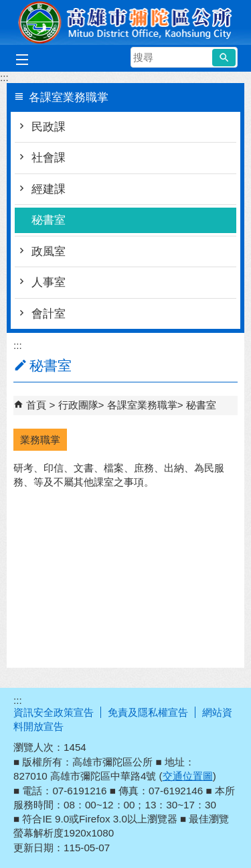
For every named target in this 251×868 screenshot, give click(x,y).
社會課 (49, 158)
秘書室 (49, 220)
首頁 (36, 405)
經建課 (49, 189)
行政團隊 (78, 405)
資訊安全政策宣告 (54, 712)
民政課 (49, 127)
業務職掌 (40, 440)
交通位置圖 (188, 776)
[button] (224, 58)
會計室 (49, 314)
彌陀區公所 (126, 22)
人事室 (49, 282)
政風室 (49, 251)
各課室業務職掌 (142, 405)
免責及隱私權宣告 (148, 712)
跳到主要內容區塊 (7, 7)
